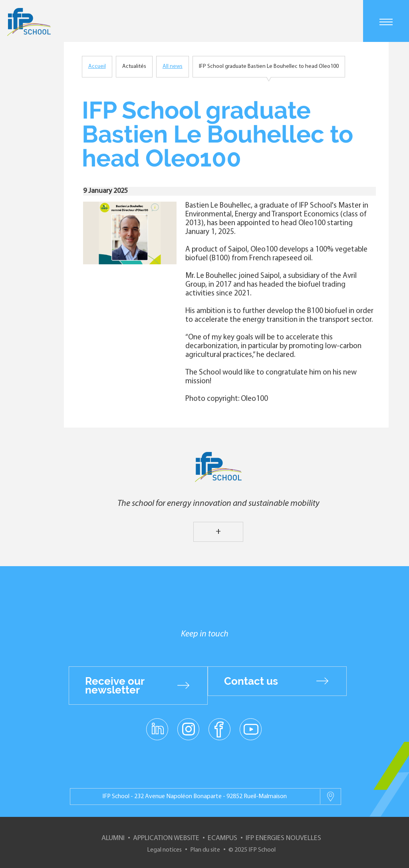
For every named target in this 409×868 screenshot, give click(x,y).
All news (173, 66)
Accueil (97, 66)
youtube (251, 729)
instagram (188, 729)
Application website (166, 838)
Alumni (113, 838)
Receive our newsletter (115, 686)
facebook (219, 729)
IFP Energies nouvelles (283, 838)
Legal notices (164, 850)
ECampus (222, 838)
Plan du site (205, 850)
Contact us (251, 681)
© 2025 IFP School (252, 850)
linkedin (157, 724)
